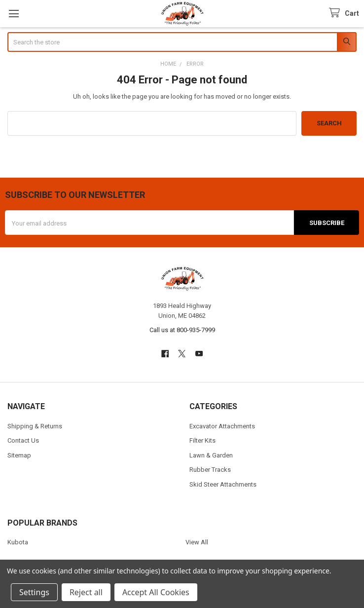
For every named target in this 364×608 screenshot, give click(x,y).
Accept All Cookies (156, 592)
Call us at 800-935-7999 (182, 330)
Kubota (18, 542)
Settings (34, 592)
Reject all (86, 592)
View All (197, 542)
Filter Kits (202, 440)
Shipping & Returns (35, 426)
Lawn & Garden (211, 455)
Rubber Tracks (210, 470)
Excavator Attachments (222, 426)
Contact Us (23, 440)
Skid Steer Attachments (223, 484)
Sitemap (19, 455)
